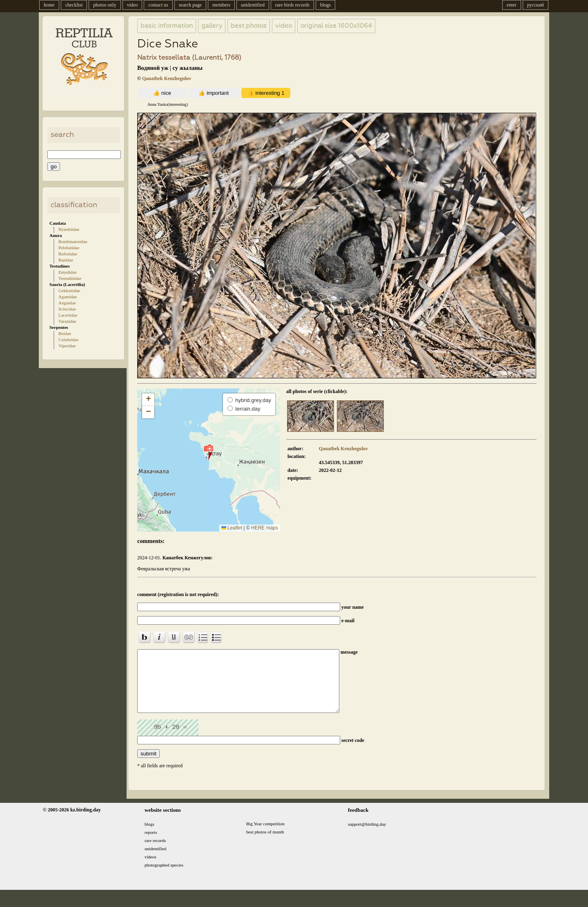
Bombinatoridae (73, 241)
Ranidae (66, 260)
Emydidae (68, 272)
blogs (325, 5)
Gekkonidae (69, 290)
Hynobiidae (69, 229)
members (221, 5)
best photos (249, 26)
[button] (208, 452)
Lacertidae (68, 315)
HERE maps (265, 528)
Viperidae (67, 346)
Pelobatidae (69, 248)
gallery (212, 26)
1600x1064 (336, 26)
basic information (167, 26)
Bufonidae (68, 254)
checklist (74, 5)
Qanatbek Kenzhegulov (167, 78)
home (49, 5)
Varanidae (67, 321)
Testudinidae (70, 278)
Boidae (65, 333)
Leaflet (232, 528)
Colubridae (68, 340)
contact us (158, 5)
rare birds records (292, 5)
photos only (105, 5)
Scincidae (67, 309)
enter (512, 5)
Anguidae (67, 303)
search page (190, 5)
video (133, 5)
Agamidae (68, 297)
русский (536, 5)
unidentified (253, 5)
